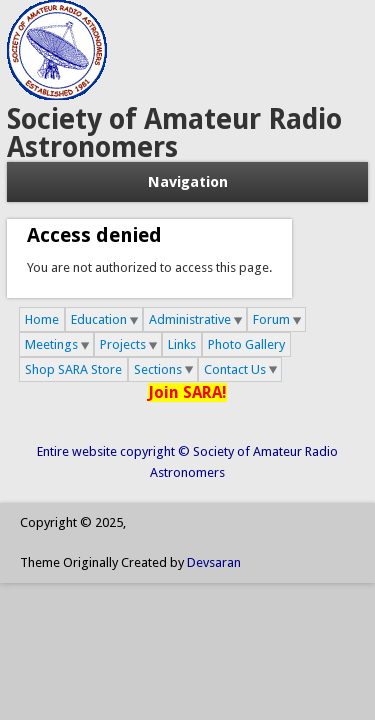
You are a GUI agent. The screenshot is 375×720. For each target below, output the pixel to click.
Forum (271, 319)
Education (99, 319)
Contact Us (235, 369)
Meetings (51, 344)
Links (182, 344)
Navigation (188, 182)
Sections (158, 369)
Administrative (190, 319)
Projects (123, 344)
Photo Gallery (246, 344)
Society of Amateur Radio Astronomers (174, 133)
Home (42, 319)
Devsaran (214, 562)
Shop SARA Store (73, 369)
